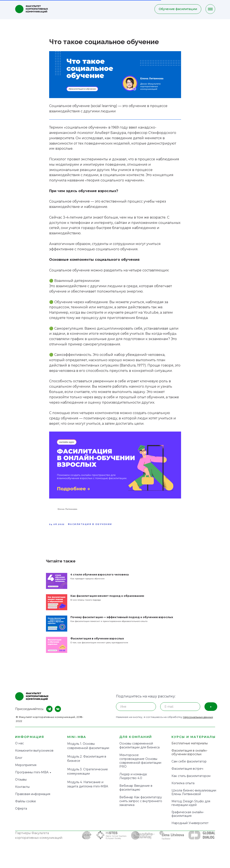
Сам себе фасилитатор (189, 765)
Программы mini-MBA (32, 776)
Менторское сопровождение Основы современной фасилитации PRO (140, 765)
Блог (19, 762)
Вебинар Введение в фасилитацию (136, 792)
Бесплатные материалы (190, 747)
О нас (19, 747)
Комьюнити (24, 755)
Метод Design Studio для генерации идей (191, 807)
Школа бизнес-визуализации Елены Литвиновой (194, 796)
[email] (180, 711)
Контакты (22, 791)
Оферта (21, 813)
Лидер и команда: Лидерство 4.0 (133, 780)
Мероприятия (26, 769)
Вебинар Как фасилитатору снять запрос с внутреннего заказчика (141, 805)
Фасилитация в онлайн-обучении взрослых (189, 756)
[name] (136, 711)
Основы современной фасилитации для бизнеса (139, 749)
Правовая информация (33, 798)
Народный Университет (190, 827)
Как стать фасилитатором (191, 780)
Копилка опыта (183, 787)
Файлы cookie (26, 805)
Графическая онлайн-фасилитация (188, 818)
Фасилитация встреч (187, 773)
